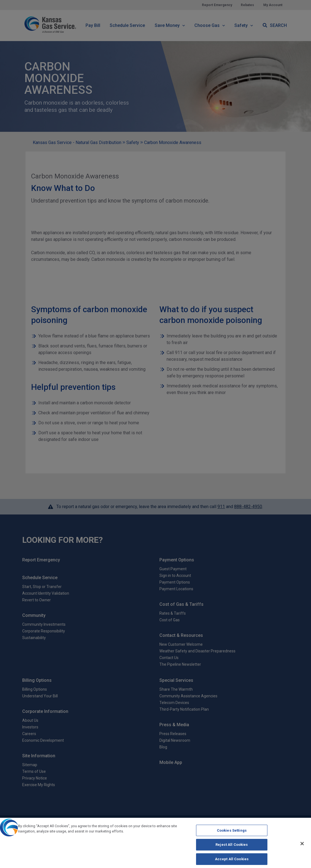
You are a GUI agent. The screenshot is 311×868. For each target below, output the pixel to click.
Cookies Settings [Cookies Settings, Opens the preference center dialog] (232, 834)
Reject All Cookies (232, 849)
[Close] (302, 847)
